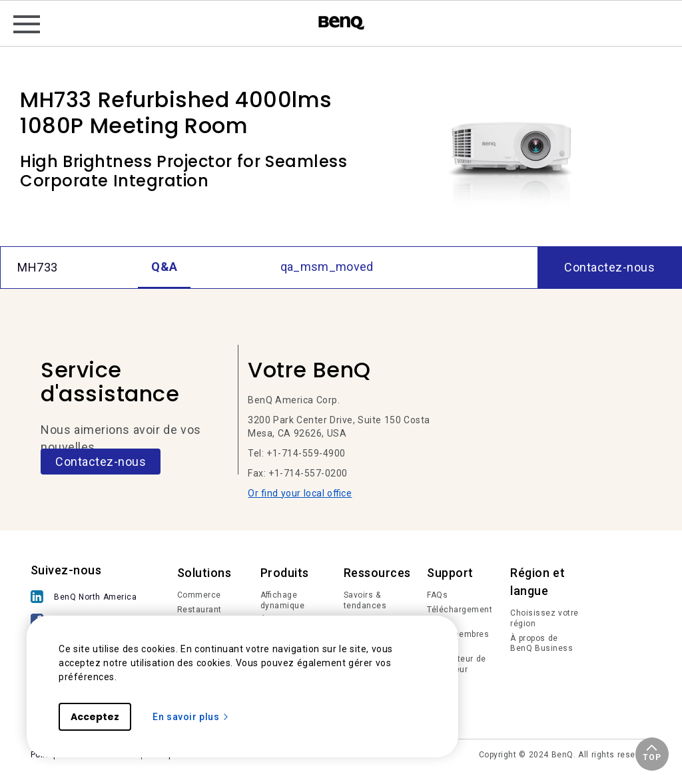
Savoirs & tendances (365, 600)
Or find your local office (300, 493)
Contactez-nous (101, 462)
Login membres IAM (458, 640)
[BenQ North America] (87, 598)
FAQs (437, 595)
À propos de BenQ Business (541, 644)
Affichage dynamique (283, 600)
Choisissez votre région (544, 618)
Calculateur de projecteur (457, 664)
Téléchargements (460, 615)
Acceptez (95, 717)
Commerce (199, 595)
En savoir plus (191, 717)
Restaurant (199, 610)
